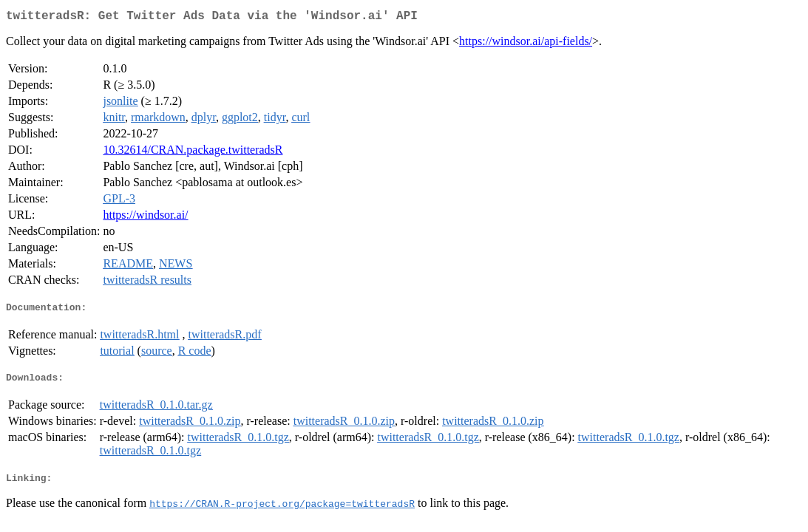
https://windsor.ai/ (145, 218)
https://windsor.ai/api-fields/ (526, 44)
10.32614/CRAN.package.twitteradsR (193, 153)
